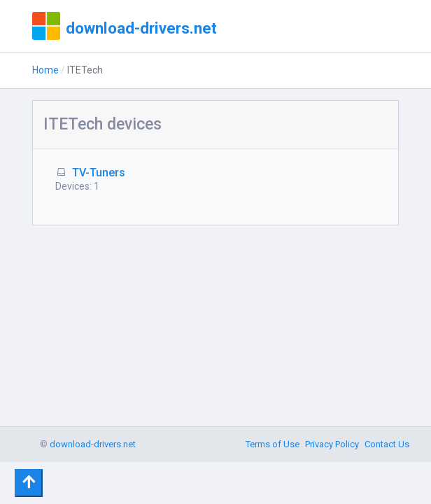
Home (45, 70)
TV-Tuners (99, 173)
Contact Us (387, 444)
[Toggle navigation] (29, 483)
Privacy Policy (332, 444)
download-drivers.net (141, 28)
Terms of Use (273, 444)
